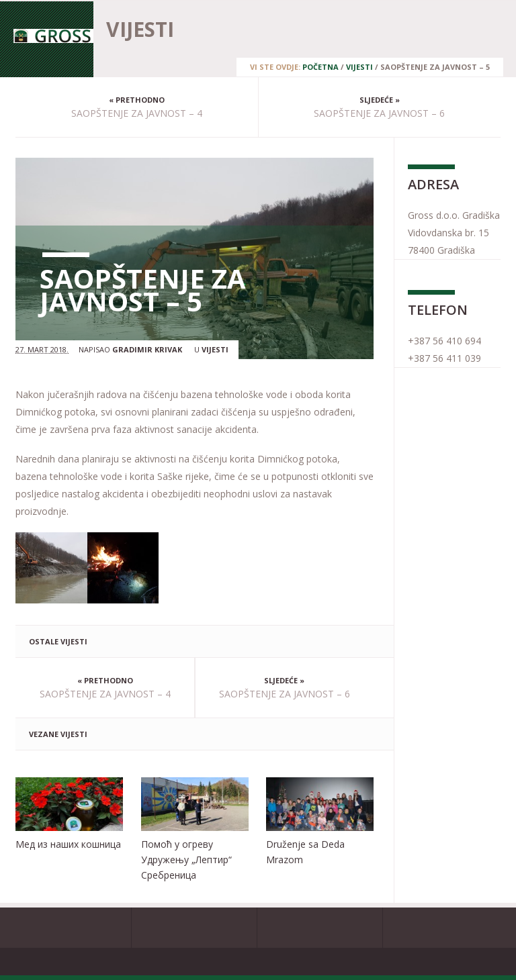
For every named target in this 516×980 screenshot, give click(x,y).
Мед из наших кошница (68, 844)
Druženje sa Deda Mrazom (305, 852)
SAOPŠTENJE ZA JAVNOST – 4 (137, 113)
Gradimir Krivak (147, 349)
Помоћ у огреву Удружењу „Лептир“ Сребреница (186, 860)
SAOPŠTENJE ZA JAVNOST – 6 (379, 113)
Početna (320, 67)
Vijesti (359, 67)
